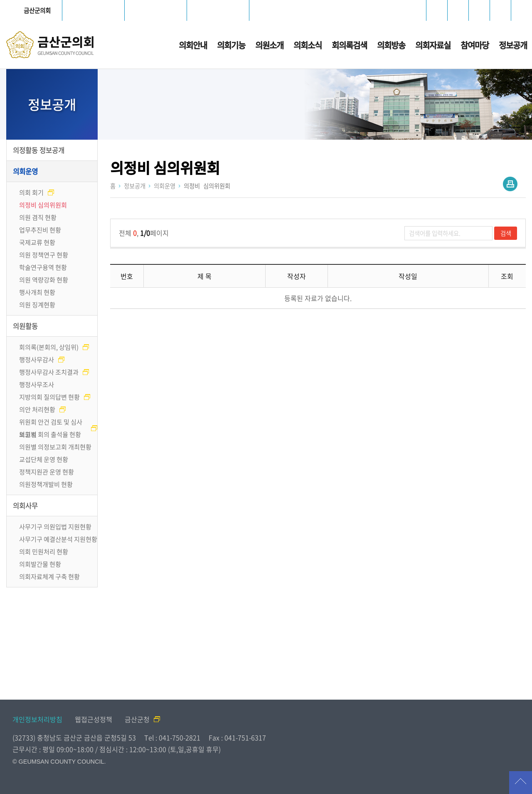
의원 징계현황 (37, 305)
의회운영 (25, 171)
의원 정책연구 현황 (44, 255)
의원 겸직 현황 (38, 217)
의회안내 (193, 45)
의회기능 (231, 45)
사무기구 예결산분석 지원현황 (58, 539)
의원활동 (25, 326)
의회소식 (308, 45)
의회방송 (391, 45)
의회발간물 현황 (40, 564)
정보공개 (513, 45)
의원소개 (269, 45)
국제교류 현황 (37, 242)
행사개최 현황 (37, 292)
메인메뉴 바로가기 (266, 1)
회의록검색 (349, 45)
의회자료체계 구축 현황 (49, 576)
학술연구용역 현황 (43, 267)
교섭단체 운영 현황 (44, 459)
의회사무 (25, 505)
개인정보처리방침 (37, 719)
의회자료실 (433, 45)
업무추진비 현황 (40, 230)
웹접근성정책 (94, 719)
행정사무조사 (37, 384)
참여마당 (475, 45)
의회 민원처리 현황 (44, 551)
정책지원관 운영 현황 (47, 472)
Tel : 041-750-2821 (172, 737)
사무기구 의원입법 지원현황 (55, 526)
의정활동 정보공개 (39, 150)
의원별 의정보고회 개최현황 (55, 447)
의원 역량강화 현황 (44, 280)
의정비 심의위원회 (43, 205)
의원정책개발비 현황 (46, 484)
